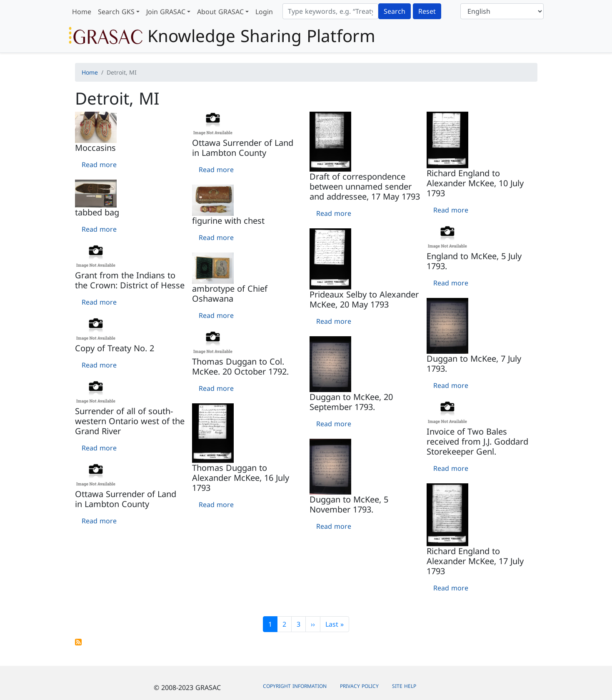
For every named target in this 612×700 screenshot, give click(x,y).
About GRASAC (220, 12)
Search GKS (116, 12)
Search (395, 11)
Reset (427, 11)
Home (82, 12)
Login (264, 12)
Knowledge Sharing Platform (222, 36)
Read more (99, 165)
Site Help (404, 686)
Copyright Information (295, 686)
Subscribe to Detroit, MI (78, 642)
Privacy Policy (359, 686)
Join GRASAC (166, 12)
